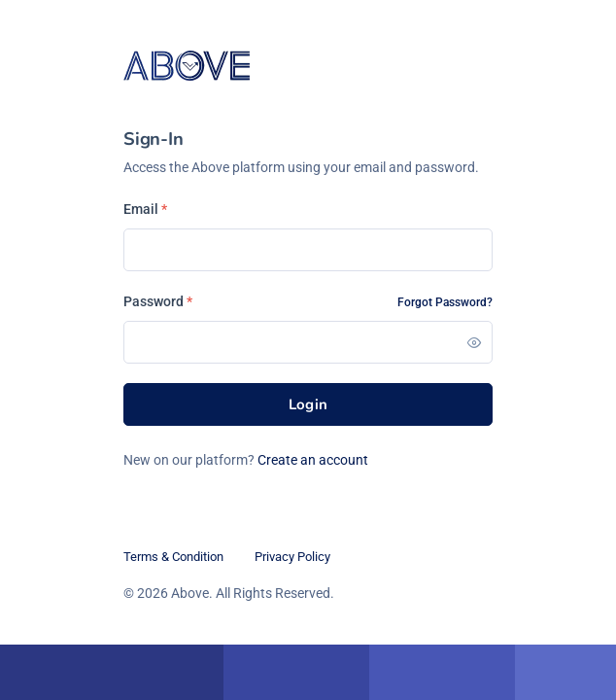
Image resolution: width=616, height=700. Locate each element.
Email (145, 209)
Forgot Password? (445, 302)
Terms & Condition (173, 557)
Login (308, 404)
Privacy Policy (292, 557)
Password (158, 301)
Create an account (313, 460)
